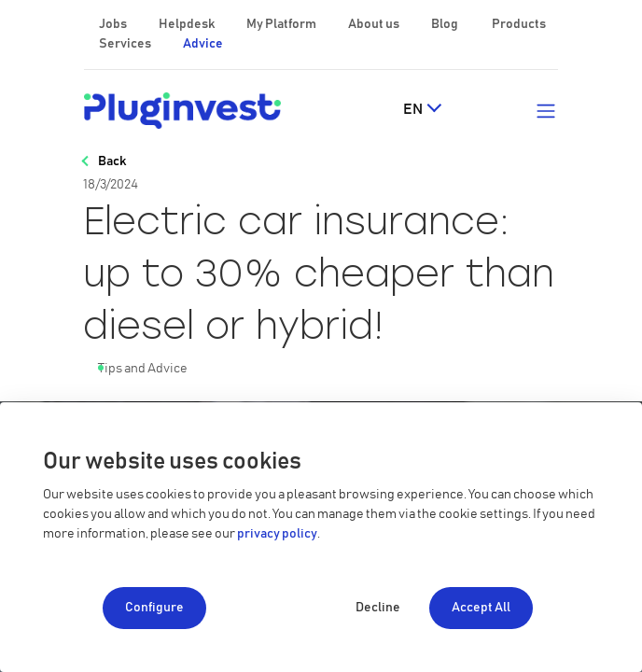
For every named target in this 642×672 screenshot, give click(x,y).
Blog (446, 24)
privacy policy (277, 534)
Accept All (481, 608)
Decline (378, 608)
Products (519, 24)
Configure (154, 608)
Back (112, 161)
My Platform (281, 24)
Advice (203, 44)
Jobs (114, 24)
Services (126, 44)
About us (375, 24)
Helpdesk (188, 24)
